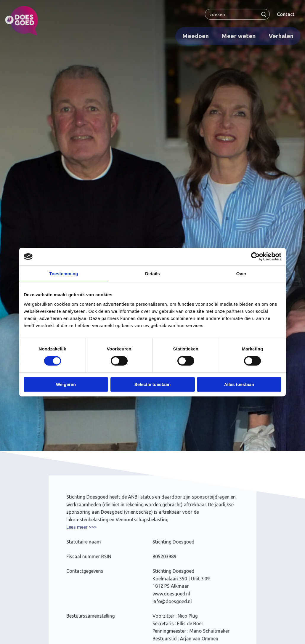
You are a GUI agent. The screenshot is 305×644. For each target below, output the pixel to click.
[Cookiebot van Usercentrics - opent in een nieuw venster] (255, 257)
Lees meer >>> (82, 528)
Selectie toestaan (153, 384)
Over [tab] (241, 274)
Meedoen (195, 36)
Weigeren (66, 384)
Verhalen (280, 36)
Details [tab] (152, 274)
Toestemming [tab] (64, 274)
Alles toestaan (239, 384)
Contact (284, 14)
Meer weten (238, 36)
